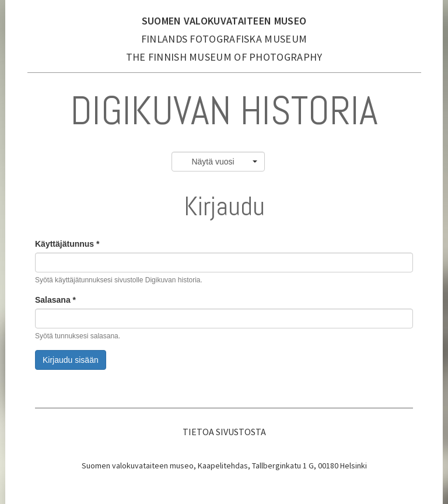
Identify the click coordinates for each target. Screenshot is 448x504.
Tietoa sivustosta (224, 432)
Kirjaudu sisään (71, 360)
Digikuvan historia (224, 111)
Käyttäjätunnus (67, 244)
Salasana (55, 300)
